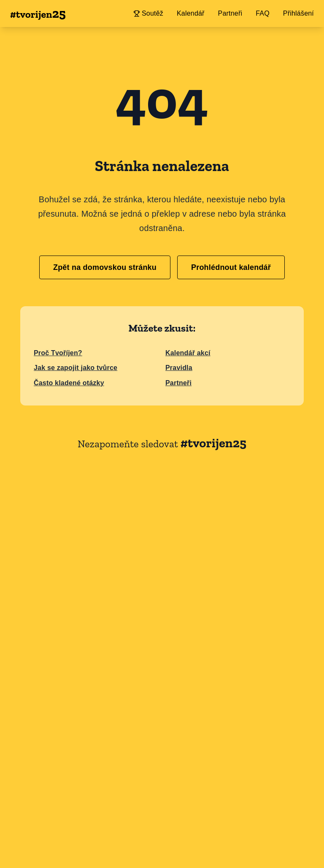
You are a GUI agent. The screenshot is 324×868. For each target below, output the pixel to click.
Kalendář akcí (188, 353)
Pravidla (179, 368)
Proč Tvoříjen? (58, 353)
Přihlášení (298, 13)
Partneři (178, 383)
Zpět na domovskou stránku (105, 267)
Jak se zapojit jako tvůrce (76, 368)
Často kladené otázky (69, 383)
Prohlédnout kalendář (231, 267)
